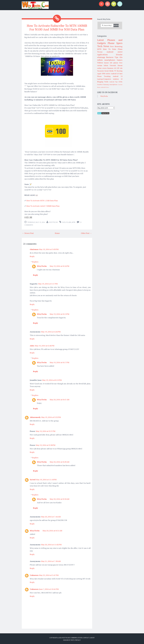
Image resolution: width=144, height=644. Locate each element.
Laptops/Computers (104, 79)
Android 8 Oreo (105, 87)
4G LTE (117, 68)
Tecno (100, 52)
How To (107, 49)
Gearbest (100, 85)
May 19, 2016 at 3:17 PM (48, 284)
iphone (116, 63)
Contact (86, 638)
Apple (99, 74)
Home (57, 233)
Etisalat (119, 54)
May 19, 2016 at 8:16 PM (59, 266)
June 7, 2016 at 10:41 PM (49, 589)
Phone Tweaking (104, 76)
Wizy (72, 640)
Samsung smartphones (110, 85)
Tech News (103, 46)
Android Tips (114, 82)
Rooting (120, 71)
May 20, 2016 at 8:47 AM (60, 400)
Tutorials (113, 65)
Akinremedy (35, 417)
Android (110, 52)
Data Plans (67, 222)
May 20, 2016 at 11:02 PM (51, 545)
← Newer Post (28, 233)
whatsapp (101, 57)
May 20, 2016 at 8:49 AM (60, 462)
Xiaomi (120, 65)
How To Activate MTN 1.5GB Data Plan (42, 201)
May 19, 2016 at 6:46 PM (45, 346)
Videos (100, 63)
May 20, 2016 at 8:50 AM (60, 499)
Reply (32, 256)
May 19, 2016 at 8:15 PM (59, 314)
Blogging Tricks (103, 82)
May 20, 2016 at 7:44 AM (51, 517)
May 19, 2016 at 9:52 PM (51, 417)
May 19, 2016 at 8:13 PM (52, 380)
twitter (108, 74)
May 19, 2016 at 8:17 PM (59, 362)
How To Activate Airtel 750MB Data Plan (43, 206)
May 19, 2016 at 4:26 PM (51, 332)
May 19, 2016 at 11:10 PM (46, 480)
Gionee (106, 63)
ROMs (121, 82)
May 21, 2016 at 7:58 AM (51, 561)
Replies (35, 262)
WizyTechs (53, 222)
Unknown (34, 575)
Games (120, 60)
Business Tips (112, 57)
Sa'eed (33, 480)
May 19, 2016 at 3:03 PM (49, 249)
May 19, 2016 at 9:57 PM (46, 431)
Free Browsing (116, 46)
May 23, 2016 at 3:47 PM (49, 575)
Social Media (109, 71)
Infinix (106, 65)
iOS (111, 63)
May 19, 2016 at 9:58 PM (46, 445)
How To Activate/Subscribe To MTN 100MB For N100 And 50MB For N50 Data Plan (57, 27)
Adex (32, 346)
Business (110, 68)
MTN (74, 222)
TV (115, 71)
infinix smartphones (106, 60)
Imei (121, 74)
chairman (34, 249)
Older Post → (86, 233)
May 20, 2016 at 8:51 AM (52, 531)
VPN (103, 74)
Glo (121, 57)
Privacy (78, 640)
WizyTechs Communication (72, 638)
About (92, 638)
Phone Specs (115, 43)
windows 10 (118, 79)
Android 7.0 (118, 76)
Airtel (120, 52)
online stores (102, 68)
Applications (102, 54)
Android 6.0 (115, 74)
